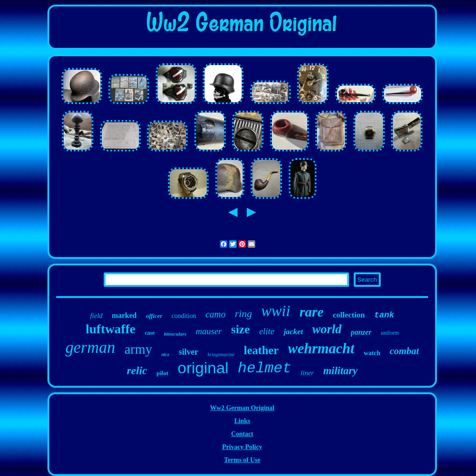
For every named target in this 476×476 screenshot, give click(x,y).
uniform (390, 333)
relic (137, 370)
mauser (209, 331)
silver (188, 352)
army (139, 349)
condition (184, 316)
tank (384, 315)
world (327, 329)
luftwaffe (110, 329)
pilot (162, 373)
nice (165, 354)
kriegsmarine (221, 354)
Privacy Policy (242, 447)
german (90, 347)
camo (215, 314)
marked (124, 315)
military (340, 371)
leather (261, 350)
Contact (242, 434)
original (203, 368)
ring (243, 314)
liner (307, 373)
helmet (265, 368)
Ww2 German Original (242, 408)
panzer (361, 332)
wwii (276, 311)
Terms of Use (242, 460)
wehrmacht (321, 348)
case (149, 333)
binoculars (175, 334)
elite (267, 331)
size (240, 329)
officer (154, 316)
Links (242, 421)
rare (311, 312)
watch (372, 353)
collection (349, 315)
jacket (293, 332)
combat (404, 351)
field (96, 316)
